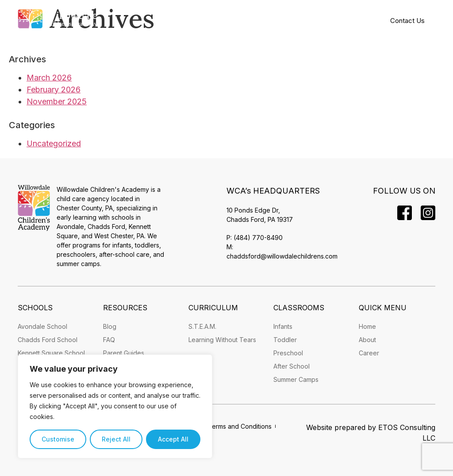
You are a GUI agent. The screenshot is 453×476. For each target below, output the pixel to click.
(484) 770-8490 (258, 238)
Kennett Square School (51, 353)
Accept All (173, 439)
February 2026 (54, 89)
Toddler (285, 340)
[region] (115, 407)
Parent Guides (124, 353)
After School (292, 366)
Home (367, 326)
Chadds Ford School (48, 340)
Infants (283, 326)
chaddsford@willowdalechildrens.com (282, 256)
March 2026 (49, 78)
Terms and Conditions (240, 426)
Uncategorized (54, 143)
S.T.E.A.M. (202, 326)
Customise (58, 439)
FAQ (109, 340)
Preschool (288, 353)
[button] (236, 20)
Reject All (116, 439)
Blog (110, 326)
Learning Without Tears (222, 340)
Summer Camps (296, 379)
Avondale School (42, 326)
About (367, 340)
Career (369, 353)
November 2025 (57, 101)
